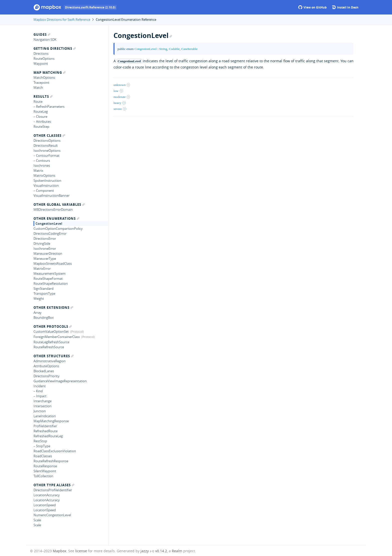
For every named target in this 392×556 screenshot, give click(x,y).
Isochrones (42, 165)
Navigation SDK (45, 39)
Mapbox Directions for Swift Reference (62, 19)
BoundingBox (44, 317)
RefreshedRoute (45, 431)
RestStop (40, 441)
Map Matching (49, 72)
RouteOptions (44, 58)
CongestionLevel (49, 223)
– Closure (40, 116)
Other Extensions (53, 307)
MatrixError (42, 268)
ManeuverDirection (48, 253)
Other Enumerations (56, 218)
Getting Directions (55, 48)
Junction (40, 411)
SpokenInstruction (47, 180)
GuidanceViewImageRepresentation (60, 381)
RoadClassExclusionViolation (55, 451)
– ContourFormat (46, 155)
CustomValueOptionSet (51, 331)
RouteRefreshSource (49, 347)
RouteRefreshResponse (51, 461)
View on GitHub (312, 7)
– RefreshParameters (49, 106)
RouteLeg (41, 111)
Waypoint (41, 63)
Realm (177, 551)
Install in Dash (345, 7)
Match (38, 87)
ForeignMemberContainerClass (57, 337)
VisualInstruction (46, 185)
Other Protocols (53, 326)
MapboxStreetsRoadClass (53, 263)
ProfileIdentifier (45, 426)
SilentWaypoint (45, 471)
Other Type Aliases (54, 485)
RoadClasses (43, 456)
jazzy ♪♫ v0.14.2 (154, 551)
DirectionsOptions (47, 140)
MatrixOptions (44, 175)
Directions (41, 53)
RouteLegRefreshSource (51, 342)
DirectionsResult (46, 145)
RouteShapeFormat (48, 278)
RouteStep (41, 126)
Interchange (42, 401)
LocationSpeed (45, 505)
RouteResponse (45, 466)
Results (43, 96)
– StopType (42, 446)
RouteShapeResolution (51, 283)
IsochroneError (45, 248)
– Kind (38, 391)
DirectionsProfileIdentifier (53, 490)
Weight (39, 298)
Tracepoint (41, 82)
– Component (44, 190)
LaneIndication (45, 416)
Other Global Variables (59, 204)
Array (37, 312)
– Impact (40, 396)
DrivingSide (42, 243)
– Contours (42, 160)
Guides (42, 34)
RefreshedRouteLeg (48, 436)
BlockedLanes (44, 371)
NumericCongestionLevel (52, 515)
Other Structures (53, 356)
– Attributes (42, 121)
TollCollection (43, 476)
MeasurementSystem (49, 273)
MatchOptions (44, 77)
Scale (37, 520)
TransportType (44, 293)
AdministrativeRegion (49, 361)
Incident (40, 386)
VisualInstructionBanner (51, 195)
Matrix (38, 170)
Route (38, 101)
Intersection (42, 406)
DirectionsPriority (46, 376)
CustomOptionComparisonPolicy (58, 228)
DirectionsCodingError (50, 233)
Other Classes (49, 135)
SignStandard (43, 288)
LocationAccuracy (47, 495)
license (81, 551)
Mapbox (59, 551)
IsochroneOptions (47, 150)
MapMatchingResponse (51, 421)
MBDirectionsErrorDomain (53, 209)
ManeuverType (45, 258)
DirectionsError (45, 238)
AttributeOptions (46, 366)
